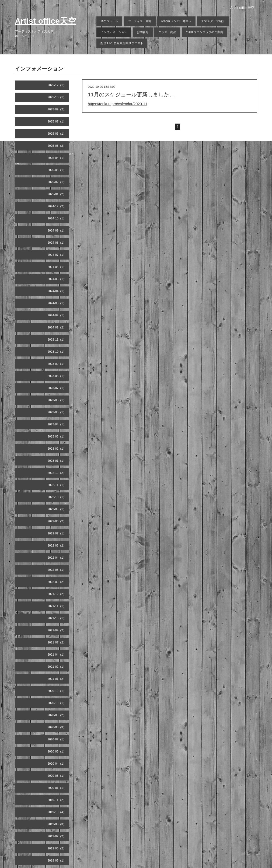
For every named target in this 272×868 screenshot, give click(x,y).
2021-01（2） (57, 679)
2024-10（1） (57, 218)
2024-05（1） (57, 279)
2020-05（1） (57, 751)
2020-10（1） (57, 703)
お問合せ (143, 32)
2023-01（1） (57, 461)
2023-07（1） (57, 388)
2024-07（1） (57, 255)
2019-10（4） (57, 812)
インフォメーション (114, 32)
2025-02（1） (57, 182)
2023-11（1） (57, 339)
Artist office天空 (45, 21)
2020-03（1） (57, 776)
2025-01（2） (57, 194)
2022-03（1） (57, 570)
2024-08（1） (57, 243)
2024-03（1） (57, 303)
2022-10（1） (57, 497)
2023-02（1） (57, 449)
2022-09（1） (57, 509)
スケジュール (109, 21)
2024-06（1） (57, 267)
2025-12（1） (57, 85)
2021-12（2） (57, 594)
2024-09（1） (57, 230)
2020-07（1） (57, 739)
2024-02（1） (57, 315)
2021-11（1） (57, 606)
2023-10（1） (57, 352)
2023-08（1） (57, 376)
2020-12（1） (57, 691)
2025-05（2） (57, 146)
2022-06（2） (57, 545)
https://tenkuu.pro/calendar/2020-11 (118, 104)
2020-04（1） (57, 764)
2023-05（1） (57, 412)
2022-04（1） (57, 558)
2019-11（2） (57, 800)
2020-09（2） (57, 715)
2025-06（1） (57, 134)
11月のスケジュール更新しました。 (131, 94)
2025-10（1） (57, 97)
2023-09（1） (57, 364)
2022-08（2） (57, 521)
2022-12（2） (57, 473)
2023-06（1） (57, 400)
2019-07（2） (57, 836)
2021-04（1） (57, 654)
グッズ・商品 (167, 32)
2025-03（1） (57, 170)
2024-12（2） (57, 206)
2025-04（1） (57, 158)
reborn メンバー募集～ (176, 21)
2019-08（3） (57, 824)
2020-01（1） (57, 788)
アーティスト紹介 (140, 21)
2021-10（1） (57, 618)
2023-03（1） (57, 436)
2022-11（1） (57, 485)
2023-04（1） (57, 424)
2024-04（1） (57, 291)
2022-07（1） (57, 533)
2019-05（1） (57, 860)
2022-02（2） (57, 582)
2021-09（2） (57, 630)
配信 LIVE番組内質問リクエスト (122, 43)
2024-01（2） (57, 327)
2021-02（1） (57, 667)
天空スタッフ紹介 (213, 21)
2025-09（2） (57, 109)
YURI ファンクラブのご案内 (205, 32)
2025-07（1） (57, 121)
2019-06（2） (57, 848)
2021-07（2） (57, 642)
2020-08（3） (57, 727)
